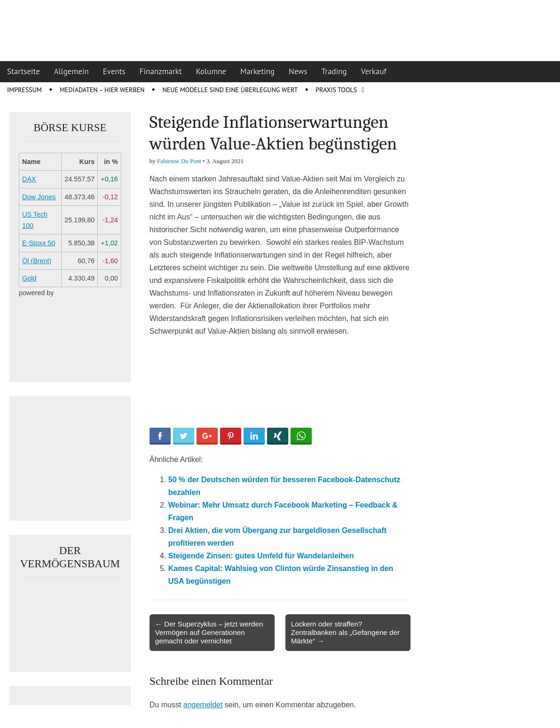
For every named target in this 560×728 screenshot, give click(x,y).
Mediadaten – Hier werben (102, 90)
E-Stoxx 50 (39, 243)
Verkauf (374, 71)
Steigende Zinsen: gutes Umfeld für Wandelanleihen (261, 556)
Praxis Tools (336, 90)
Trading (334, 71)
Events (114, 71)
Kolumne (211, 71)
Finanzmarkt (161, 71)
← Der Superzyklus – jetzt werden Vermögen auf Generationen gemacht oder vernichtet (209, 632)
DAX (29, 179)
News (298, 71)
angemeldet (203, 705)
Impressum (24, 90)
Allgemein (71, 71)
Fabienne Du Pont (179, 161)
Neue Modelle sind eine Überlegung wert (230, 90)
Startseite (24, 71)
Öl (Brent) (37, 261)
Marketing (257, 71)
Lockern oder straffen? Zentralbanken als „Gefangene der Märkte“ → (345, 632)
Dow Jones (39, 197)
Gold (29, 278)
